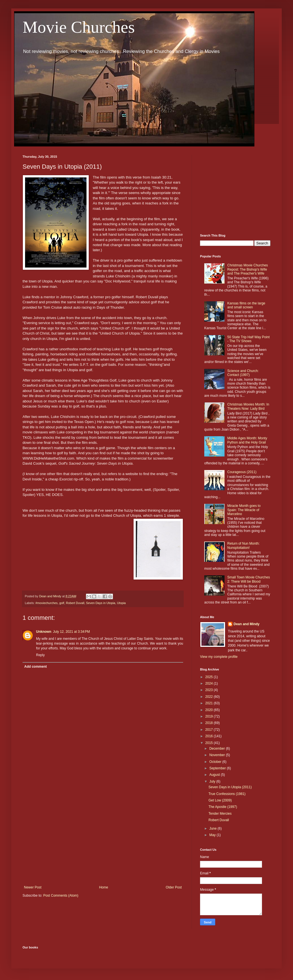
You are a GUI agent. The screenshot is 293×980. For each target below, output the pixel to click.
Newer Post (33, 887)
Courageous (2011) (242, 472)
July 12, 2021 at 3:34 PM (71, 632)
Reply (40, 655)
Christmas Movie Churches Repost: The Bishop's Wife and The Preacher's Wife (248, 269)
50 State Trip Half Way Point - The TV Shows (248, 339)
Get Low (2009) (220, 800)
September (218, 768)
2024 (210, 683)
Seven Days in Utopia (101, 603)
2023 (210, 690)
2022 (210, 697)
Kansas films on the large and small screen (246, 305)
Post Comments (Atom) (61, 896)
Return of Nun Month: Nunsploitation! (244, 545)
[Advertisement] (103, 839)
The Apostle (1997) (223, 807)
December (218, 749)
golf (62, 603)
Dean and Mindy (247, 624)
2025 (210, 677)
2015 (210, 743)
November (218, 755)
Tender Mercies (220, 814)
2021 (210, 703)
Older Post (174, 887)
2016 (210, 736)
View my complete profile (219, 657)
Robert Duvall (75, 603)
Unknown (44, 632)
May (213, 835)
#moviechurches (47, 603)
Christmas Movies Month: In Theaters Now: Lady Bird (248, 406)
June (213, 828)
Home (104, 887)
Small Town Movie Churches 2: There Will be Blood (249, 579)
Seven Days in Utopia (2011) (230, 787)
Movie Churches (79, 27)
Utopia (121, 603)
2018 (210, 723)
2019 (210, 716)
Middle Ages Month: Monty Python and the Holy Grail (247, 440)
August (215, 775)
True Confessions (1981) (227, 794)
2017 (210, 730)
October (216, 762)
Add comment (35, 667)
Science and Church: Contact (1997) (243, 373)
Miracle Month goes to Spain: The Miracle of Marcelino (244, 510)
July (213, 781)
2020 (210, 710)
